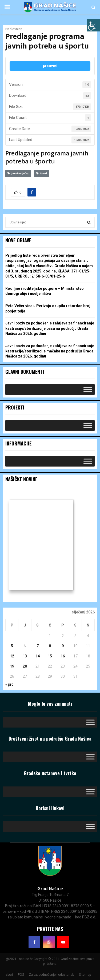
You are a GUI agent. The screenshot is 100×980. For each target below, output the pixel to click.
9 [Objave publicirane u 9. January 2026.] (63, 646)
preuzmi (50, 66)
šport (42, 173)
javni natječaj (18, 173)
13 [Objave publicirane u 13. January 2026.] (25, 656)
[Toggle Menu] (88, 390)
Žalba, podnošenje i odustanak (51, 975)
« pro (9, 684)
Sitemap (85, 975)
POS (21, 975)
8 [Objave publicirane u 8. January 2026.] (50, 646)
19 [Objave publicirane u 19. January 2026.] (12, 666)
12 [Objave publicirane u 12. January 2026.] (12, 656)
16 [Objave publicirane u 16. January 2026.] (63, 656)
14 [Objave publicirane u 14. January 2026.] (38, 656)
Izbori (9, 975)
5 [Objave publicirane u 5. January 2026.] (12, 646)
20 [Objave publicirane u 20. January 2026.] (25, 666)
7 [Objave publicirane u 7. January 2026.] (38, 646)
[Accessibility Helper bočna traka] (94, 25)
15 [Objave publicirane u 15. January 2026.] (50, 656)
